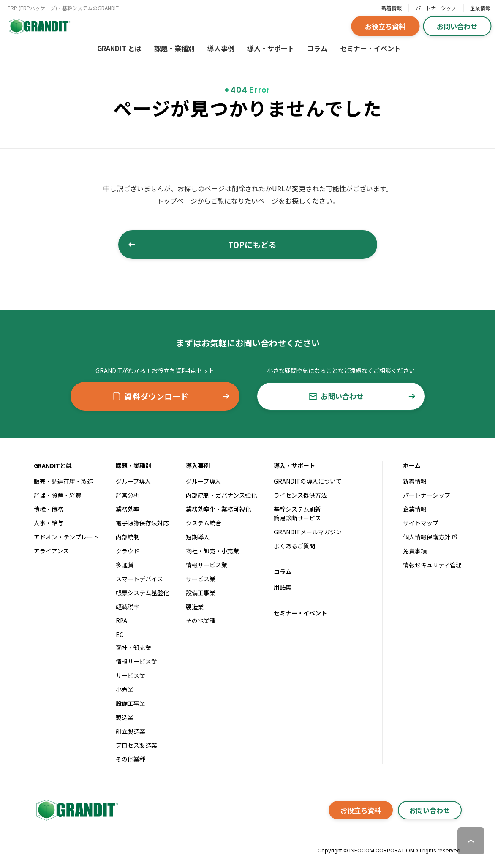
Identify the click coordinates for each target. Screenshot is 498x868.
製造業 (125, 717)
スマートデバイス (139, 579)
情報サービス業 (136, 661)
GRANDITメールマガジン (308, 532)
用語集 (283, 587)
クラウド (128, 551)
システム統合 (204, 523)
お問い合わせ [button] (457, 26)
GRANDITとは (53, 465)
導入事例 (221, 48)
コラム (317, 48)
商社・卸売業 (133, 648)
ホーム (412, 465)
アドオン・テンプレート (66, 537)
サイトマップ (421, 523)
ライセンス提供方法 (300, 495)
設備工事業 (131, 703)
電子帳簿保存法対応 (142, 523)
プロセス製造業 (136, 745)
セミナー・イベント (370, 48)
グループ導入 (133, 481)
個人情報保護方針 (431, 537)
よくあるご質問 (294, 546)
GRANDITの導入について (308, 481)
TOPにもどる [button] (226, 244)
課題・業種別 (174, 48)
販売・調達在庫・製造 (63, 481)
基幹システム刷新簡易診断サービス (297, 513)
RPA (121, 620)
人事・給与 (49, 523)
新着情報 (392, 8)
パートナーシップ (436, 8)
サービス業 (131, 675)
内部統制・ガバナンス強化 (221, 495)
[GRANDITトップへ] (76, 810)
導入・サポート (271, 48)
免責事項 (415, 551)
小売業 (125, 689)
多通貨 (125, 565)
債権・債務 (49, 509)
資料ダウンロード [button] (170, 396)
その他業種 (131, 759)
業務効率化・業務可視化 (218, 509)
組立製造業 (131, 731)
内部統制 (128, 537)
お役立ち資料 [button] (385, 26)
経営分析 (128, 495)
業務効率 (128, 509)
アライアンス (51, 551)
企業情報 (480, 8)
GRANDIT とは (119, 48)
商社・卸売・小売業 (212, 551)
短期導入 (198, 537)
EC (120, 634)
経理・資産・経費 (57, 495)
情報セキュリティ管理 (432, 565)
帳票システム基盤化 (142, 593)
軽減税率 (128, 607)
